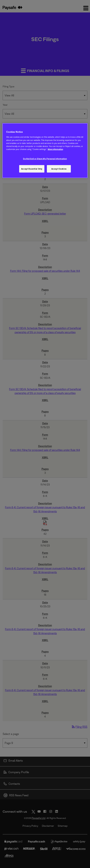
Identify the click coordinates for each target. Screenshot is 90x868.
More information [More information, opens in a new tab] (55, 149)
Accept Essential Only (32, 169)
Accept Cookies (59, 169)
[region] (45, 151)
